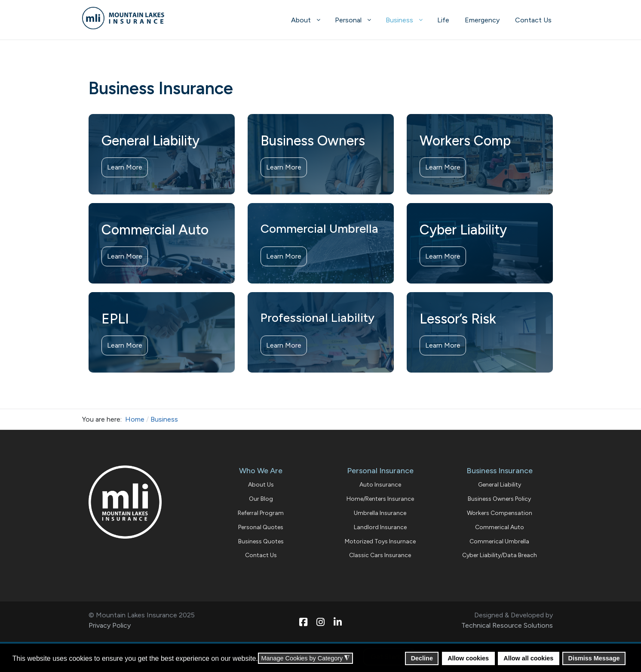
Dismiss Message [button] (594, 658)
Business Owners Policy (499, 499)
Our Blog (261, 499)
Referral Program (261, 513)
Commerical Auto (500, 527)
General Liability (500, 485)
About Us (261, 485)
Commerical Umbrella (499, 541)
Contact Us (261, 555)
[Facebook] (304, 618)
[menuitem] (305, 20)
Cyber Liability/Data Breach (500, 555)
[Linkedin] (338, 618)
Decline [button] (422, 658)
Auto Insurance (380, 485)
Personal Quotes (261, 527)
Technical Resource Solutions (507, 625)
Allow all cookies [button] (528, 658)
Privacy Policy (110, 625)
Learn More (125, 167)
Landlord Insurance (380, 527)
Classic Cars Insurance (380, 555)
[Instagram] (321, 618)
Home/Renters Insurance (380, 499)
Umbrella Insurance (380, 513)
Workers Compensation (500, 513)
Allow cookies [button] (468, 658)
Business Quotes (261, 541)
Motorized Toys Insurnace (380, 541)
